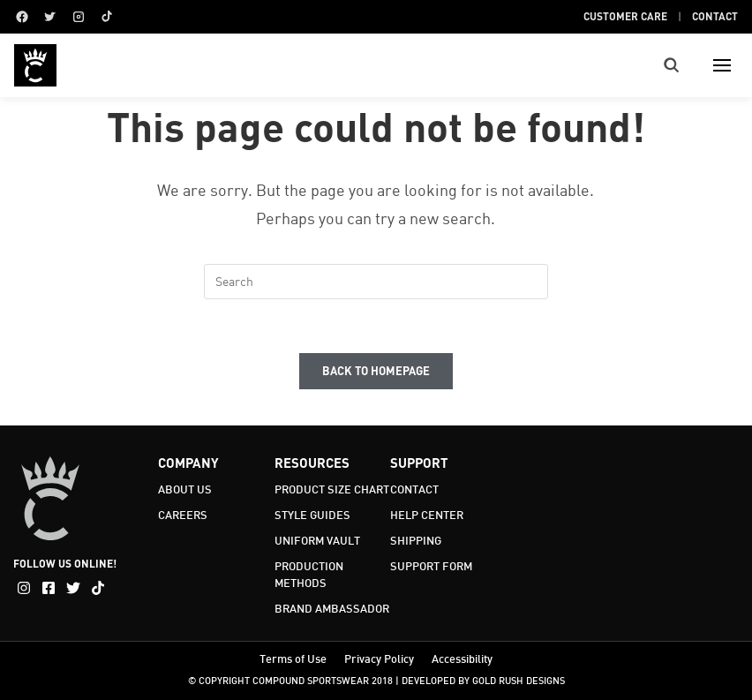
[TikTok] (107, 17)
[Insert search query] (376, 282)
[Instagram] (79, 17)
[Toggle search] (672, 65)
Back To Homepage (376, 371)
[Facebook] (22, 17)
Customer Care (625, 16)
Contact (715, 16)
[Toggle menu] (722, 65)
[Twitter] (50, 17)
